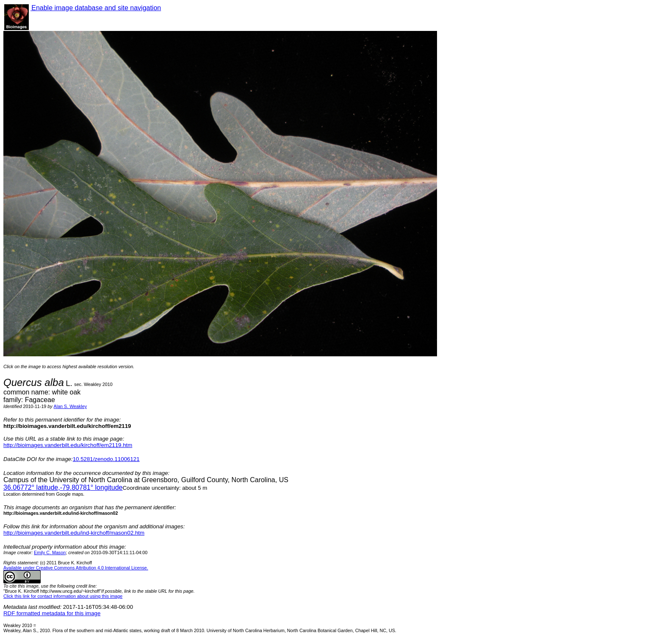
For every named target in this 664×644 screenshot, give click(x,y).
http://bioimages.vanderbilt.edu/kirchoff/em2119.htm (68, 445)
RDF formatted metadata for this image (52, 613)
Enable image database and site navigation (96, 8)
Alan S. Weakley (70, 406)
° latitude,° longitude (63, 487)
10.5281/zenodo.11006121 (106, 459)
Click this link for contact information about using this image (63, 596)
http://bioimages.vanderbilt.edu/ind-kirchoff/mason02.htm (74, 533)
